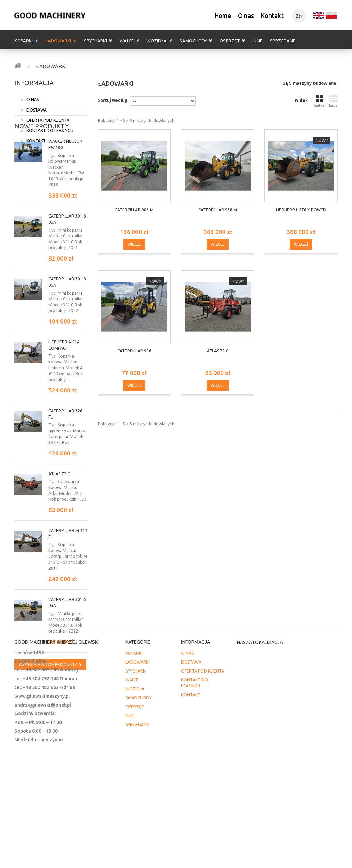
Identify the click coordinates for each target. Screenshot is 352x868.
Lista (333, 101)
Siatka (319, 101)
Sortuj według (113, 100)
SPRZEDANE (283, 41)
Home (223, 15)
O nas (246, 15)
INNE (257, 41)
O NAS (32, 97)
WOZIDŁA (157, 41)
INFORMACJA (34, 83)
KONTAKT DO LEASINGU (49, 128)
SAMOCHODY (193, 41)
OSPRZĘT (230, 41)
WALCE (127, 41)
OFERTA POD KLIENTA (47, 118)
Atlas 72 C (59, 503)
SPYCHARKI (95, 41)
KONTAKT (36, 138)
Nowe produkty (42, 156)
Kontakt (272, 15)
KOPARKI (24, 41)
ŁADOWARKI (58, 41)
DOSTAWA (36, 107)
